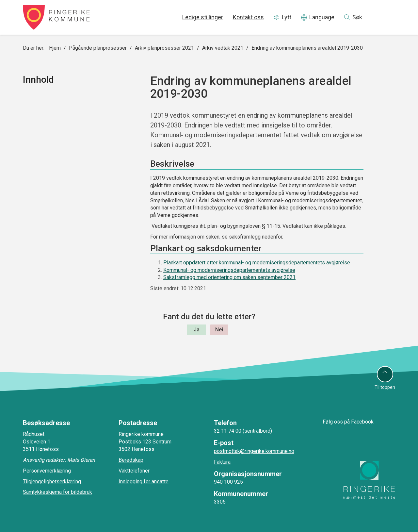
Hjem (55, 48)
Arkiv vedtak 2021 (223, 48)
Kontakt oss (248, 17)
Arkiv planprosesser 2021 (164, 48)
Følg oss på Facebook (348, 422)
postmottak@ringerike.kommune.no (254, 451)
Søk (357, 17)
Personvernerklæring (47, 471)
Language (322, 17)
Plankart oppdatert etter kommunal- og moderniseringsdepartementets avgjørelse (257, 263)
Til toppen (385, 387)
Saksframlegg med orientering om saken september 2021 (229, 277)
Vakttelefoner (134, 471)
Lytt (287, 17)
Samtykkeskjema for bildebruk (57, 492)
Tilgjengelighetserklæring (52, 482)
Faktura (222, 462)
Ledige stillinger (203, 17)
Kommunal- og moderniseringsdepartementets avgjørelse (229, 270)
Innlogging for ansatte (144, 482)
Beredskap (131, 460)
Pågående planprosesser (98, 48)
